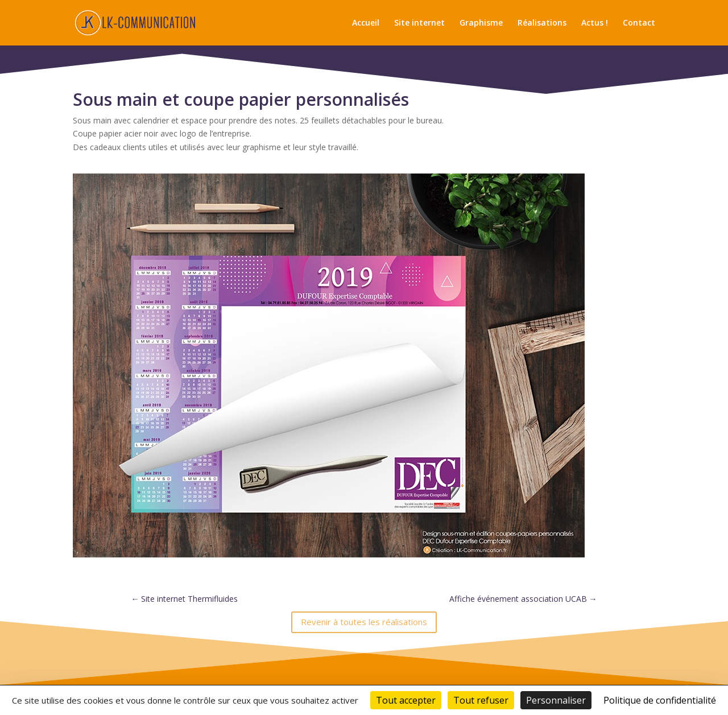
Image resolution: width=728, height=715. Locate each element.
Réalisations (542, 23)
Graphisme (481, 23)
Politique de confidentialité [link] (660, 700)
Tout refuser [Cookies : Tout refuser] (481, 700)
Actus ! (595, 23)
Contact (639, 23)
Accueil (366, 23)
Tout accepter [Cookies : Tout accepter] (406, 700)
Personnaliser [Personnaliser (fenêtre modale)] (556, 700)
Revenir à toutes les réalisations (364, 622)
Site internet (419, 23)
